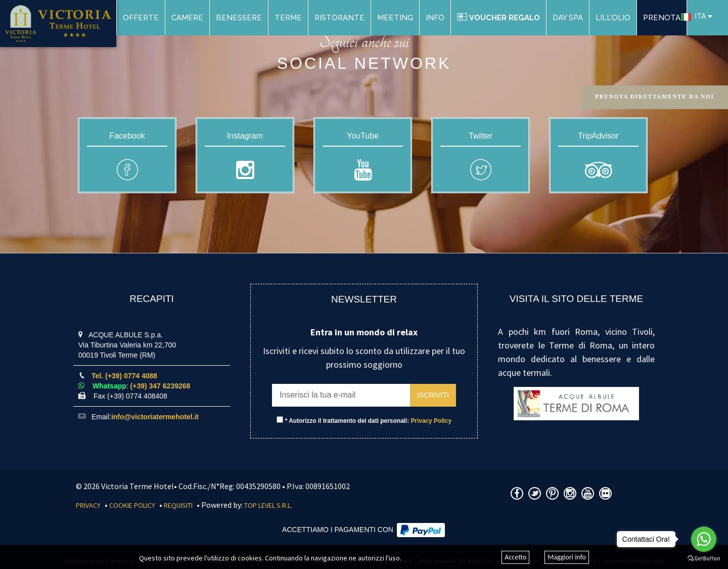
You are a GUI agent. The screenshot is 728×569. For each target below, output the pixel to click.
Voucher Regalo (498, 18)
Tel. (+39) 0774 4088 (124, 376)
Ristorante (339, 18)
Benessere (239, 18)
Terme (288, 18)
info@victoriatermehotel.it (155, 417)
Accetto (515, 557)
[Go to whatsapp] (704, 539)
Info (435, 18)
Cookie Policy (132, 505)
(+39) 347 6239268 (161, 386)
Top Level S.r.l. (268, 505)
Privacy (88, 505)
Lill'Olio (613, 18)
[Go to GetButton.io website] (704, 559)
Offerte (141, 18)
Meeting (395, 18)
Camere (187, 18)
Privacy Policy (431, 421)
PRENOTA (662, 18)
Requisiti (178, 505)
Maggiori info (567, 557)
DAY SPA (568, 18)
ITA (693, 16)
